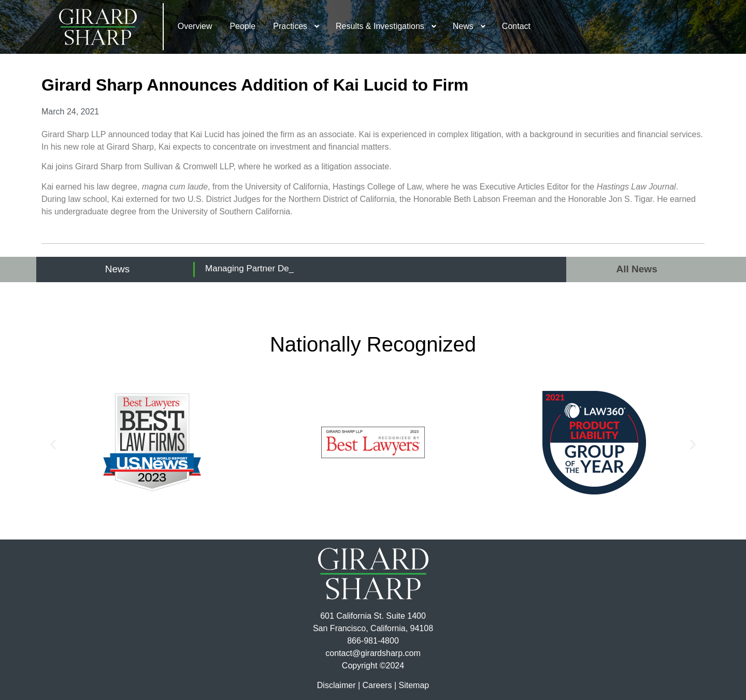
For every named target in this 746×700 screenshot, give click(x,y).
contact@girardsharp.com (373, 653)
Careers (377, 685)
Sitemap (414, 685)
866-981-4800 (373, 641)
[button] (53, 444)
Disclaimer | (339, 685)
